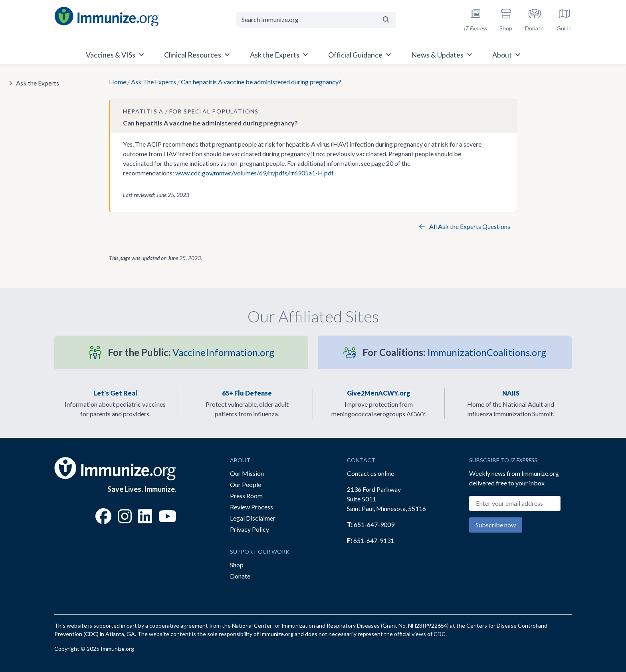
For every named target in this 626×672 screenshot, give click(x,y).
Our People (246, 484)
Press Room (246, 496)
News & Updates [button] (442, 55)
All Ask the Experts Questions (465, 226)
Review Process (252, 507)
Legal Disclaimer (253, 518)
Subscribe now (496, 525)
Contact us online (370, 473)
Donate (240, 576)
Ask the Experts (38, 83)
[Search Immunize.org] (306, 20)
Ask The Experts (154, 82)
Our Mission (247, 473)
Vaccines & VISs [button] (115, 55)
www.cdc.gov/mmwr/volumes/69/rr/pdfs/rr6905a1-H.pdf (254, 173)
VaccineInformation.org (191, 352)
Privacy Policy (250, 529)
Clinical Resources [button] (197, 55)
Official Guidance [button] (360, 55)
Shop (237, 565)
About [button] (507, 55)
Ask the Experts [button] (279, 55)
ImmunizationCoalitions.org (454, 352)
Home (118, 82)
